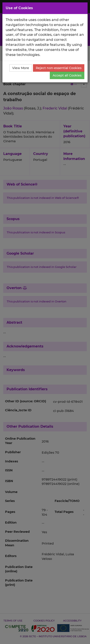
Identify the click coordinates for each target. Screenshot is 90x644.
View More (21, 68)
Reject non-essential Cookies (59, 68)
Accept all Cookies (67, 75)
